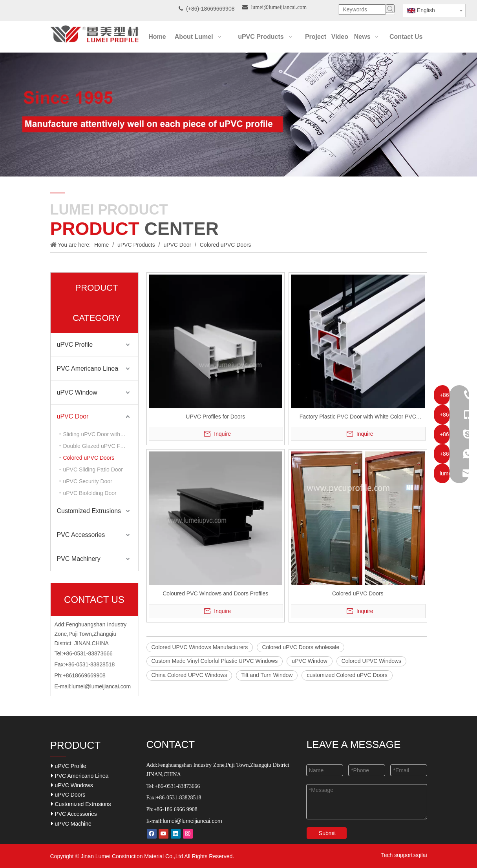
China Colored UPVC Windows (189, 675)
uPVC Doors (68, 794)
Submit (327, 833)
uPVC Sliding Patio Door (93, 469)
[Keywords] (362, 9)
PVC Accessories (81, 535)
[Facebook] (152, 834)
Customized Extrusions (89, 511)
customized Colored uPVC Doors (347, 675)
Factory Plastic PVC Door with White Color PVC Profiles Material (358, 418)
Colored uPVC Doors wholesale (301, 647)
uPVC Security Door (88, 481)
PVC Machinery (79, 559)
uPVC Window (77, 392)
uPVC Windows (72, 785)
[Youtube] (164, 834)
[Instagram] (188, 834)
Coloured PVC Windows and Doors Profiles (215, 593)
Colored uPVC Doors (89, 458)
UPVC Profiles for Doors (215, 417)
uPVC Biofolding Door (90, 493)
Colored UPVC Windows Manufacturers (200, 647)
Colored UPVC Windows (372, 661)
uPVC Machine (71, 823)
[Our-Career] (238, 115)
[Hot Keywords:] (390, 9)
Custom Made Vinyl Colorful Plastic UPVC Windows (215, 661)
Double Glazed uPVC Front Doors (101, 446)
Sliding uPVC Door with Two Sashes (101, 434)
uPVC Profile (75, 345)
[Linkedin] (176, 834)
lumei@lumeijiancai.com (101, 686)
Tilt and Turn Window (267, 675)
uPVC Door (73, 416)
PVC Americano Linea (88, 368)
